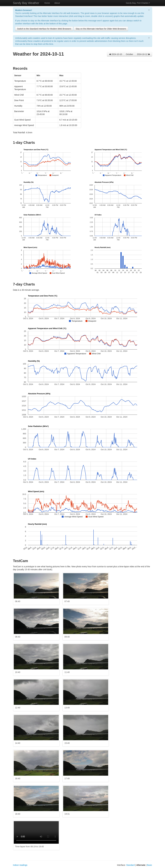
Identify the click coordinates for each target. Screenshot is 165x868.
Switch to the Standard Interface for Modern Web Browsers (44, 29)
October (129, 54)
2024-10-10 (116, 54)
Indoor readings (20, 865)
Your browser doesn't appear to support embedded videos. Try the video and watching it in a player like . (36, 832)
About (57, 3)
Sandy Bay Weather (26, 3)
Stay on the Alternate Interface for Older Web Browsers (101, 29)
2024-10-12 (144, 54)
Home (47, 3)
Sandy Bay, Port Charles (138, 3)
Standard (130, 865)
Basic (149, 865)
